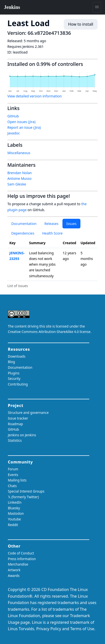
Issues (71, 224)
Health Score (52, 233)
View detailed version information (35, 96)
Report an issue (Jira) (24, 127)
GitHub (13, 116)
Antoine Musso (19, 178)
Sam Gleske (17, 184)
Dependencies (23, 233)
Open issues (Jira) (21, 122)
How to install (81, 24)
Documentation (24, 224)
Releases (51, 224)
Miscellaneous (19, 153)
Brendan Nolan (20, 173)
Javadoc (14, 133)
